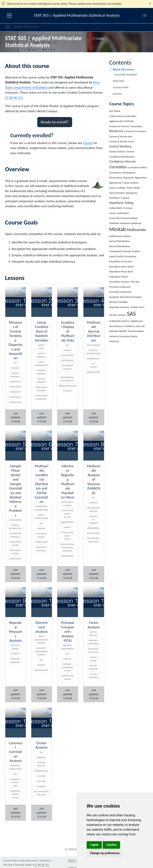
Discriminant (41, 670)
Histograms (67, 360)
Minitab (15, 368)
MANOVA (15, 654)
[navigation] (91, 27)
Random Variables (41, 372)
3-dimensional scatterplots (67, 377)
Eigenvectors (93, 372)
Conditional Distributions (41, 508)
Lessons (117, 94)
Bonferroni (67, 556)
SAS (15, 363)
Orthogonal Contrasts (93, 540)
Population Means (15, 543)
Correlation (15, 402)
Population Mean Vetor (67, 536)
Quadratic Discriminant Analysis (41, 651)
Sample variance (41, 355)
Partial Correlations (41, 517)
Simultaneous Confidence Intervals (67, 547)
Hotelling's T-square (67, 504)
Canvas (88, 143)
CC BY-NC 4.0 (14, 98)
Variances (15, 392)
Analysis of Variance (93, 520)
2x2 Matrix (93, 365)
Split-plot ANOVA (15, 647)
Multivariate (67, 355)
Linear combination (41, 364)
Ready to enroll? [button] (55, 122)
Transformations (67, 386)
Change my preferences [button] (105, 853)
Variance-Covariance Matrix (67, 667)
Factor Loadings (93, 676)
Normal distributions (93, 352)
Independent (67, 522)
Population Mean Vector (67, 514)
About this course (26, 27)
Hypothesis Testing (15, 552)
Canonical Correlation (15, 767)
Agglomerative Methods (41, 793)
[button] (8, 27)
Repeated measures (15, 660)
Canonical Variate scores (15, 794)
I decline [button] (111, 845)
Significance (93, 533)
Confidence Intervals (15, 535)
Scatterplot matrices (67, 367)
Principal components (67, 647)
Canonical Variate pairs (15, 782)
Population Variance (41, 389)
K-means (41, 786)
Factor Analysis (93, 634)
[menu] (9, 15)
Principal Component (93, 642)
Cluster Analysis (41, 764)
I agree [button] (94, 845)
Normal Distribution (15, 527)
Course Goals (121, 87)
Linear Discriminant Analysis (41, 640)
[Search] (142, 27)
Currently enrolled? (126, 75)
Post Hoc (41, 781)
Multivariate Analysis (93, 509)
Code (98, 38)
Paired (67, 527)
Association (15, 387)
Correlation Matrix (67, 677)
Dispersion (15, 382)
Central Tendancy (15, 375)
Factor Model (93, 659)
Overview (118, 81)
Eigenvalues (93, 359)
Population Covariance (41, 397)
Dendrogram (41, 771)
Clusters (41, 776)
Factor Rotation (93, 667)
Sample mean (41, 347)
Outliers (67, 391)
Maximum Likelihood (93, 651)
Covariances (15, 397)
